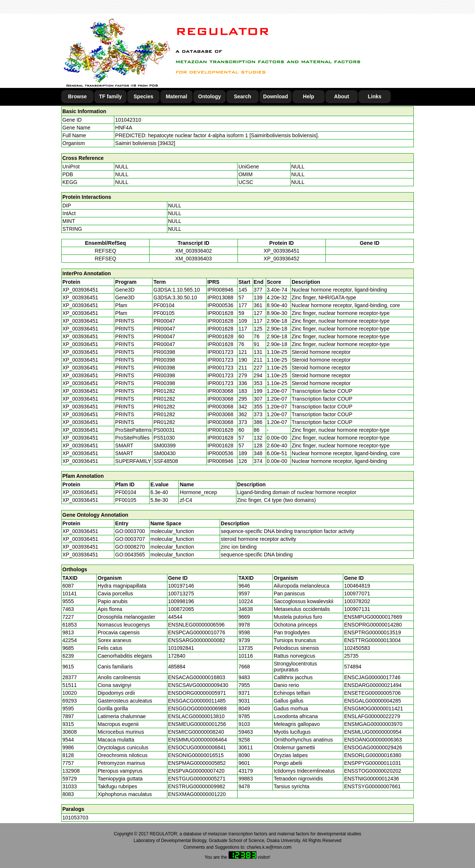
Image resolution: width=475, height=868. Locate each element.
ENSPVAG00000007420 (196, 771)
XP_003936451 (281, 251)
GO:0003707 (130, 539)
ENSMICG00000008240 (196, 732)
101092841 (181, 648)
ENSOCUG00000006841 (197, 747)
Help (308, 96)
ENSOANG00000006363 (373, 740)
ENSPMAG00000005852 (197, 763)
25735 (351, 656)
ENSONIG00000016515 (196, 755)
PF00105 (126, 500)
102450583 (357, 648)
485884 (177, 667)
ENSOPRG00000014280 (373, 625)
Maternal (177, 96)
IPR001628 (220, 313)
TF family (110, 96)
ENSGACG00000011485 (197, 701)
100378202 (357, 601)
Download (276, 96)
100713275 (181, 594)
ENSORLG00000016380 (373, 755)
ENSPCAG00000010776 (197, 632)
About (341, 96)
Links (375, 96)
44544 (175, 617)
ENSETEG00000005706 (372, 693)
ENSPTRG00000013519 (372, 632)
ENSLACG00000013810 (196, 716)
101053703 (75, 818)
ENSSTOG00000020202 (373, 771)
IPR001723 (220, 352)
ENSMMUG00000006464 (198, 740)
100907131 (357, 609)
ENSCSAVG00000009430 (198, 685)
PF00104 (126, 492)
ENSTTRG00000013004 (372, 640)
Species (143, 96)
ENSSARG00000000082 (197, 640)
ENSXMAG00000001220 (197, 794)
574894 (353, 667)
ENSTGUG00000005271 (197, 779)
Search (243, 96)
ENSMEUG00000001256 (197, 724)
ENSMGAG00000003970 (373, 724)
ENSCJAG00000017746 (372, 677)
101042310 (128, 120)
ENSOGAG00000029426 (373, 747)
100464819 (357, 586)
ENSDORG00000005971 (197, 693)
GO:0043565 (130, 555)
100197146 (181, 586)
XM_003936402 (194, 251)
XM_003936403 (194, 259)
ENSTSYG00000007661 (372, 786)
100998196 (181, 601)
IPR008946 (220, 290)
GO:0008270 (130, 547)
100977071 (357, 594)
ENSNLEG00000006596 (196, 625)
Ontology (209, 96)
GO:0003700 (130, 531)
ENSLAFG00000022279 (372, 716)
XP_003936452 (281, 259)
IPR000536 (220, 305)
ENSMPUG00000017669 (373, 617)
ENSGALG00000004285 (372, 701)
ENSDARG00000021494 (373, 685)
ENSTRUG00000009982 (197, 786)
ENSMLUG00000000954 (373, 732)
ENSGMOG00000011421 (374, 708)
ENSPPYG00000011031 (372, 763)
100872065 (181, 609)
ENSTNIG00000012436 (371, 779)
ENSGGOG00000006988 (197, 708)
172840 (177, 656)
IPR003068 (220, 391)
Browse (77, 96)
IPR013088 (220, 297)
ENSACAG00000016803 (197, 677)
